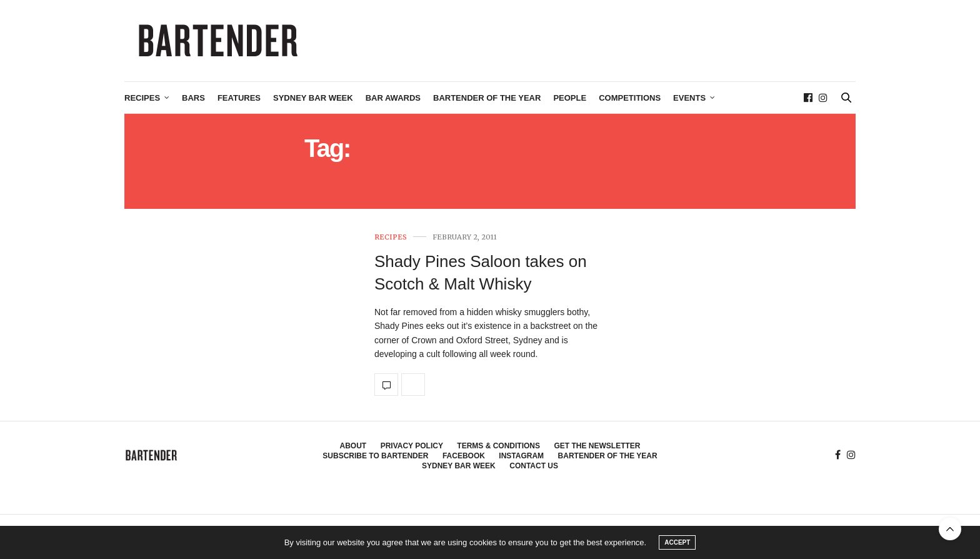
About (353, 446)
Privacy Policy (412, 446)
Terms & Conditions (498, 446)
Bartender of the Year (487, 98)
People (570, 98)
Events (689, 98)
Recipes (142, 98)
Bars (193, 98)
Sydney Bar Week (313, 98)
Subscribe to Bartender (375, 456)
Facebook (464, 456)
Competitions (630, 98)
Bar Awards (393, 98)
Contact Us (534, 466)
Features (239, 98)
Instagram (521, 456)
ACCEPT (677, 542)
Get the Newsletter (597, 446)
